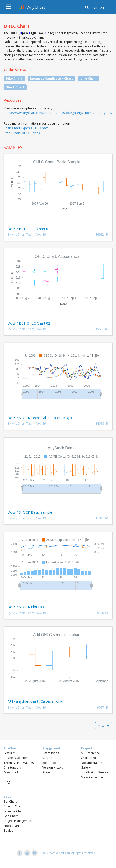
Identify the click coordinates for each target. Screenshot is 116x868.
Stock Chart (15, 87)
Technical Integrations (19, 763)
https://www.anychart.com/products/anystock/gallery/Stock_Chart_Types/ (58, 113)
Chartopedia (12, 768)
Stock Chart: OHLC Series (22, 133)
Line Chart (89, 78)
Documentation (92, 763)
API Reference (90, 753)
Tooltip (9, 831)
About (47, 772)
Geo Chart (11, 816)
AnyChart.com (62, 853)
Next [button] (104, 726)
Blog (7, 782)
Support (48, 758)
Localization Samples (95, 772)
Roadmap (49, 763)
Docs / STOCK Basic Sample (30, 512)
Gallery (86, 768)
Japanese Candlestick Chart (51, 78)
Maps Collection (92, 777)
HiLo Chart (14, 78)
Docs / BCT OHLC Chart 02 (29, 323)
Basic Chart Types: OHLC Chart (26, 128)
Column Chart (13, 806)
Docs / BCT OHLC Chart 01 (29, 229)
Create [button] (100, 8)
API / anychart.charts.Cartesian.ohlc (35, 701)
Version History (53, 768)
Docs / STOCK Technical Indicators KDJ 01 (41, 418)
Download (11, 772)
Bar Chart (10, 801)
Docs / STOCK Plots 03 (26, 607)
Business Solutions (16, 758)
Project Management (18, 821)
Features (10, 753)
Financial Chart (14, 811)
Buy (6, 777)
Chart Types (51, 753)
